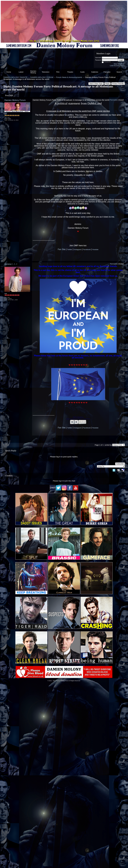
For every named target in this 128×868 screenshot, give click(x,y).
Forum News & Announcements (69, 77)
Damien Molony (33, 72)
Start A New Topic (96, 84)
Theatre (70, 72)
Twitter (70, 249)
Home (9, 72)
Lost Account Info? (117, 66)
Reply (107, 84)
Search (119, 72)
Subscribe (120, 464)
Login (121, 60)
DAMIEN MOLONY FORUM (42, 77)
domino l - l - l (11, 264)
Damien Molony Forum (15, 100)
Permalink (114, 100)
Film (58, 72)
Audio (82, 72)
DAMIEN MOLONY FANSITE (15, 77)
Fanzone (107, 72)
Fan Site (62, 249)
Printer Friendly (118, 84)
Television (46, 72)
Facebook (87, 249)
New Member (119, 64)
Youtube (95, 249)
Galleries (95, 72)
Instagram (78, 249)
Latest (21, 72)
